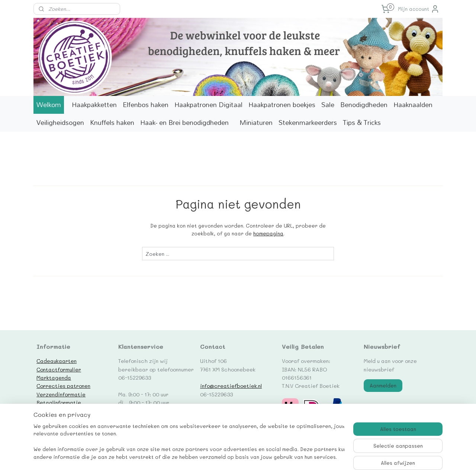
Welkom (49, 105)
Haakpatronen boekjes (282, 105)
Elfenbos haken (146, 105)
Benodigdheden (364, 105)
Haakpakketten (94, 105)
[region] (189, 442)
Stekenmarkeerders (308, 123)
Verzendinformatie (61, 394)
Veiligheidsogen (60, 123)
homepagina (268, 233)
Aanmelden (383, 385)
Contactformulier (59, 369)
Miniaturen (256, 123)
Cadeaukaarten (57, 361)
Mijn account (419, 9)
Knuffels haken (112, 123)
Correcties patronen (63, 386)
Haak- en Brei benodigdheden (184, 123)
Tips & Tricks (362, 123)
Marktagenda (54, 377)
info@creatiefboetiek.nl (231, 386)
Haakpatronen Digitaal (208, 105)
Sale (328, 105)
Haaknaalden (413, 105)
